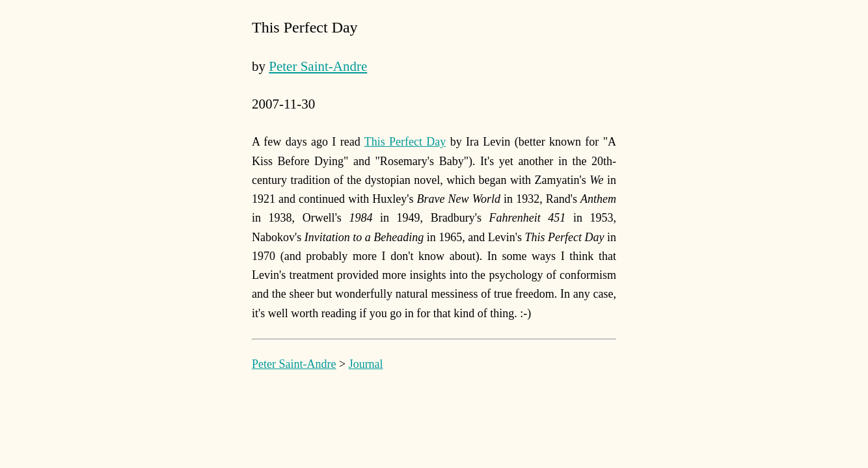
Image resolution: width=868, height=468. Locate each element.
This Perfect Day (405, 142)
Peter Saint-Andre (318, 66)
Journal (366, 364)
